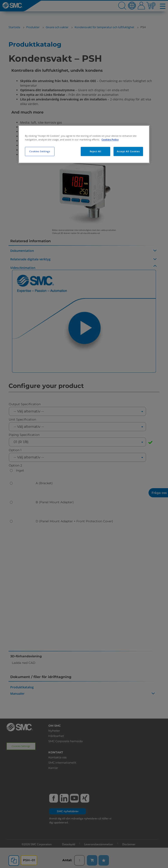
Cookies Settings (40, 152)
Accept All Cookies (128, 152)
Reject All (95, 152)
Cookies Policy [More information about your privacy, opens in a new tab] (110, 139)
